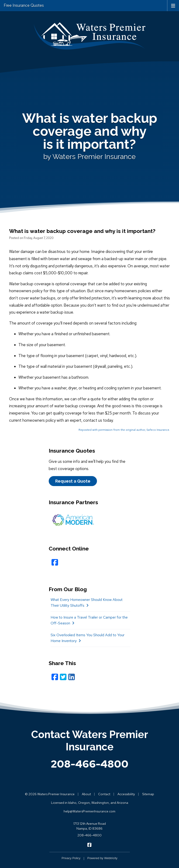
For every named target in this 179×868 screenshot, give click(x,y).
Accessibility (126, 794)
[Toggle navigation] (173, 5)
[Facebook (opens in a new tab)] (55, 677)
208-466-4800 (90, 764)
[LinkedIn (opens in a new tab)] (72, 677)
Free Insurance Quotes (24, 5)
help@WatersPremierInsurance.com (89, 811)
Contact (104, 794)
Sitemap (148, 794)
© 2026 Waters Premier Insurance (50, 794)
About (86, 794)
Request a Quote (73, 481)
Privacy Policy (71, 858)
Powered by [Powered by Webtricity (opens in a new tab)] (102, 858)
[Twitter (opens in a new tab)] (63, 677)
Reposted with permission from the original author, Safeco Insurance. (124, 430)
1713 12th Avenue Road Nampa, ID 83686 (90, 826)
